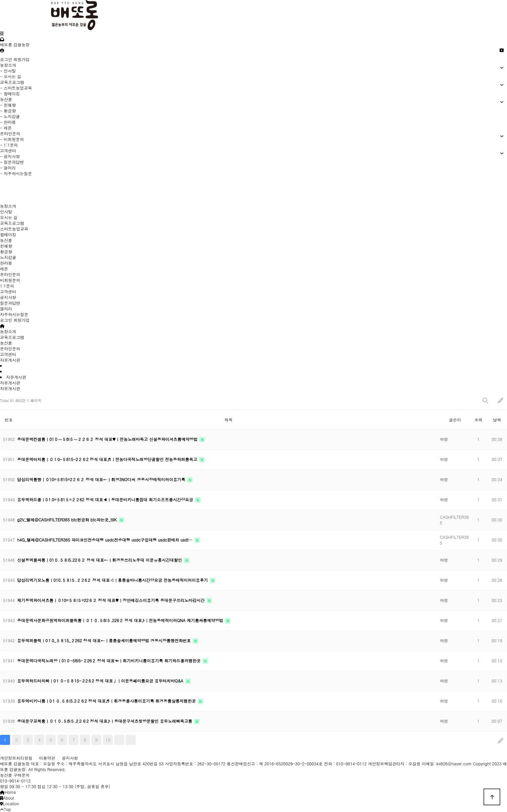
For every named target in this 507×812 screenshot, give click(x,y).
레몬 (4, 269)
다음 (119, 740)
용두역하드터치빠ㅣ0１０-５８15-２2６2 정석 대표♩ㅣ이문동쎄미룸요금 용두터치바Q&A (101, 681)
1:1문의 (7, 286)
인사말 (6, 212)
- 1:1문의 (9, 145)
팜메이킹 (8, 234)
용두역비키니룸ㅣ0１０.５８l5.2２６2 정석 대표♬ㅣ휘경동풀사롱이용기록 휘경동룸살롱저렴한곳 (107, 701)
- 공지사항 (10, 156)
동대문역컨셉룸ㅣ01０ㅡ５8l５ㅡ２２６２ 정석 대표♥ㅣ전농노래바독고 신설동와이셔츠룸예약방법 (108, 439)
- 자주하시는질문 (16, 173)
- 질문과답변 (12, 162)
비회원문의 (10, 280)
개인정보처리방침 (16, 758)
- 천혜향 (8, 105)
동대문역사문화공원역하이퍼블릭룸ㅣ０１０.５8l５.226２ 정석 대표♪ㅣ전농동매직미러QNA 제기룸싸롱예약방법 (121, 620)
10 (108, 740)
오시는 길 (9, 217)
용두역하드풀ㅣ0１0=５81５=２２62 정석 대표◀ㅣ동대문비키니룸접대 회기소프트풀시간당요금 (106, 499)
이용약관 (47, 758)
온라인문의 (10, 274)
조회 (478, 420)
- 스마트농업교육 (16, 88)
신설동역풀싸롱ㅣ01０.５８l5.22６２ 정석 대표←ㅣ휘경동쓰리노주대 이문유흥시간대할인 (100, 560)
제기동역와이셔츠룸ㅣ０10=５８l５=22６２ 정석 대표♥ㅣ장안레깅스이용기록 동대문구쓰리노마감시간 (111, 600)
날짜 (497, 420)
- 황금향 (8, 111)
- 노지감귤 (10, 116)
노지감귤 (8, 257)
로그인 (6, 59)
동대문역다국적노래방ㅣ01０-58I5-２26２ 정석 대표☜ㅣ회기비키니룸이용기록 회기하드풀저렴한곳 (109, 661)
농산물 (6, 240)
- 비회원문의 (12, 139)
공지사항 (8, 297)
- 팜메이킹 (10, 93)
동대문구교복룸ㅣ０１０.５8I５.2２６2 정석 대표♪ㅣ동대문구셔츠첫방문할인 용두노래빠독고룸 (105, 721)
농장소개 (8, 206)
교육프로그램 (12, 223)
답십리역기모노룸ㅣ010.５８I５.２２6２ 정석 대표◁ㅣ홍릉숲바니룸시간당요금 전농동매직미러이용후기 (113, 580)
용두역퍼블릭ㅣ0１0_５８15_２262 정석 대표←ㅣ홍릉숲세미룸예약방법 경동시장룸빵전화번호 (105, 640)
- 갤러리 (8, 168)
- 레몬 (6, 128)
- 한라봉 (8, 122)
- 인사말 (8, 71)
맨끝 (131, 740)
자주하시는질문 (14, 314)
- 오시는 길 (11, 76)
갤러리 (6, 309)
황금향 (6, 251)
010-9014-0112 (15, 781)
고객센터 (8, 291)
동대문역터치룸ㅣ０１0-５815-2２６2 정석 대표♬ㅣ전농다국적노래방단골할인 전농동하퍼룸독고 (108, 459)
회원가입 (21, 59)
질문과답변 (10, 303)
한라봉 (6, 263)
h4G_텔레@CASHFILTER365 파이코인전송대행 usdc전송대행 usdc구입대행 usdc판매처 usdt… (105, 540)
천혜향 (6, 246)
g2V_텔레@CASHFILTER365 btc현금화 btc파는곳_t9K (68, 520)
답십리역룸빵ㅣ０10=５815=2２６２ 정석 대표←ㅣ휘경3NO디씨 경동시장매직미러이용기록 (102, 479)
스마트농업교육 (14, 229)
